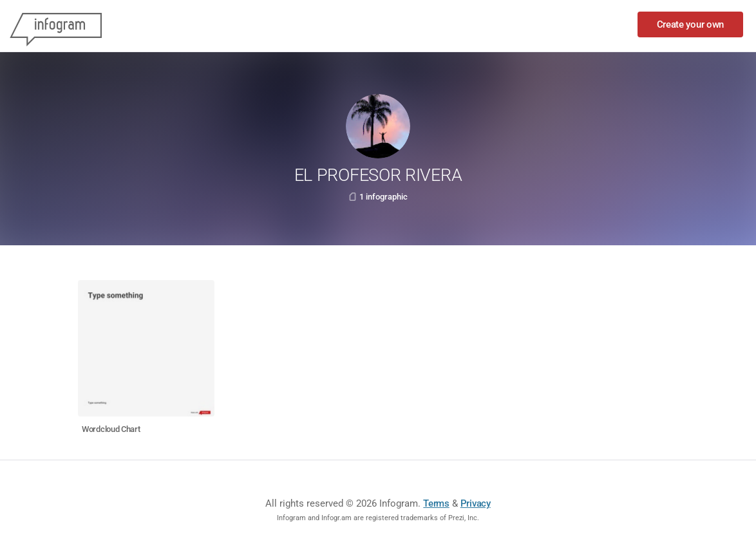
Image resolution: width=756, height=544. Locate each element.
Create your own (691, 24)
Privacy (476, 503)
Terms (436, 503)
